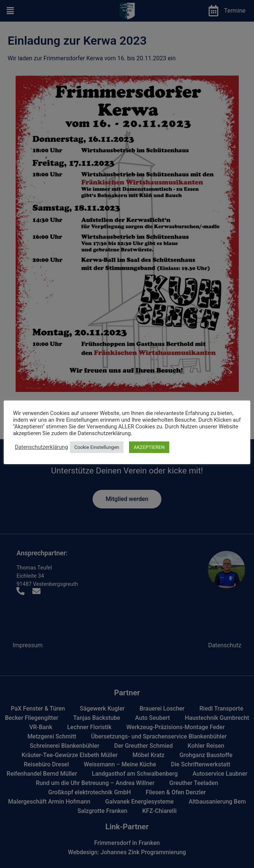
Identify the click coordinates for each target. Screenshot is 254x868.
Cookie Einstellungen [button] (97, 447)
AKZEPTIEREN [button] (149, 447)
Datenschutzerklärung (41, 447)
